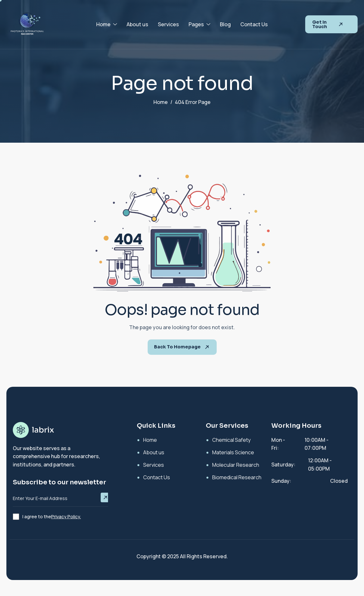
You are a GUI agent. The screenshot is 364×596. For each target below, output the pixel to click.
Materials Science (233, 452)
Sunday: (281, 481)
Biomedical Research (237, 477)
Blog (225, 24)
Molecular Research (236, 465)
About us (137, 24)
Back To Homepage (182, 347)
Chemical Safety (231, 440)
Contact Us (254, 24)
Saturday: (283, 465)
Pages (199, 24)
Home (107, 24)
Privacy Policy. (66, 517)
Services (168, 24)
